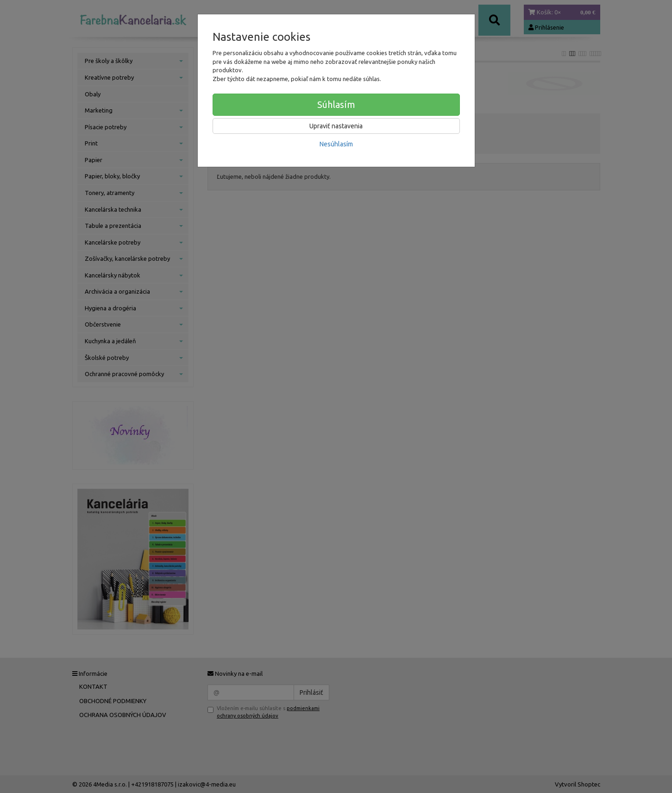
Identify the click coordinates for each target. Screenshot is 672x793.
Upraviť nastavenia (336, 126)
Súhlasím (336, 104)
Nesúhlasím (336, 144)
